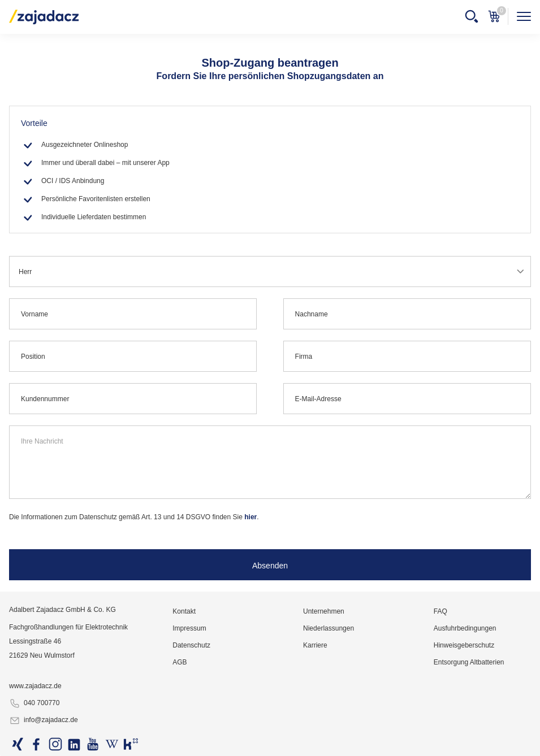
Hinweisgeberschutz (464, 645)
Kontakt (184, 611)
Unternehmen (324, 611)
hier (250, 517)
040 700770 (34, 703)
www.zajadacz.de (35, 686)
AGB (180, 662)
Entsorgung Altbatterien (469, 662)
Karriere (315, 645)
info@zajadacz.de (44, 720)
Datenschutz (191, 645)
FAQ (440, 611)
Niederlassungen (329, 628)
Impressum (189, 628)
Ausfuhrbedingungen (465, 628)
